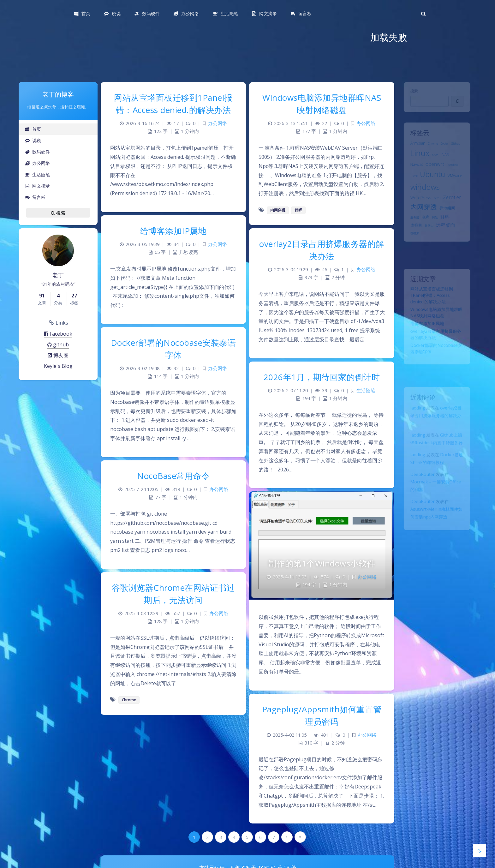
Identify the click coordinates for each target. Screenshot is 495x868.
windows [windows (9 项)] (423, 199)
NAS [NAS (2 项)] (447, 160)
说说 (33, 140)
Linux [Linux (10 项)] (417, 159)
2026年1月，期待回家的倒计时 (322, 377)
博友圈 (58, 355)
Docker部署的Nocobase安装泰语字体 (173, 349)
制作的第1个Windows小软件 (322, 563)
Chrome (129, 700)
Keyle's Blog (58, 366)
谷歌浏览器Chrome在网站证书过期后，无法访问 (173, 594)
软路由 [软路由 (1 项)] (428, 245)
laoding (414, 412)
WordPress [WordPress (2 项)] (418, 212)
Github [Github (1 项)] (459, 147)
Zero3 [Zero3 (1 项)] (437, 212)
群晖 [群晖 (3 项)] (446, 234)
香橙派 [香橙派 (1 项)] (411, 254)
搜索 (410, 92)
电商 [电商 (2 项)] (423, 235)
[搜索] (461, 105)
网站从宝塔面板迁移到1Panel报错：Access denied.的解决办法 (431, 300)
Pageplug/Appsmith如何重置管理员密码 (322, 715)
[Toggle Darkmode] (480, 850)
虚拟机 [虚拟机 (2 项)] (412, 244)
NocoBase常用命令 (173, 476)
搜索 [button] (58, 213)
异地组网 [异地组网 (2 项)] (449, 224)
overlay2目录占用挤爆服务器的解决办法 (436, 421)
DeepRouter (420, 491)
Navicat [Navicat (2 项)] (413, 172)
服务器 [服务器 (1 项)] (411, 235)
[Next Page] (287, 837)
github (58, 344)
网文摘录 (37, 186)
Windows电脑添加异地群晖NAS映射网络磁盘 (322, 104)
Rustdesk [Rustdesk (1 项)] (455, 173)
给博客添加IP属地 (425, 334)
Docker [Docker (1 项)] (446, 147)
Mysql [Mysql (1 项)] (435, 161)
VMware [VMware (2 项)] (458, 185)
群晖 (298, 210)
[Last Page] (300, 837)
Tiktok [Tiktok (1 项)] (410, 186)
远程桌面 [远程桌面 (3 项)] (447, 244)
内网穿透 (278, 210)
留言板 (35, 197)
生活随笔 (37, 174)
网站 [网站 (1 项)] (434, 235)
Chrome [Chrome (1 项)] (432, 147)
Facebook (58, 334)
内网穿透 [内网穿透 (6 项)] (421, 223)
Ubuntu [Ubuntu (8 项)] (432, 184)
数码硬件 (37, 152)
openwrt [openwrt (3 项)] (435, 172)
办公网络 (37, 163)
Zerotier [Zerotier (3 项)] (455, 211)
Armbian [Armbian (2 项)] (414, 147)
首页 (33, 129)
